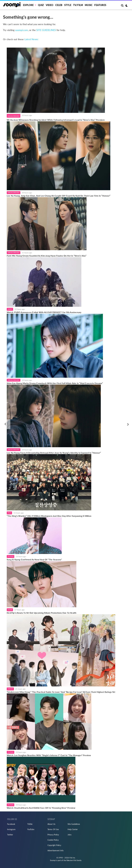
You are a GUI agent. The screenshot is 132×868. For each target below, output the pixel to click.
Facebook (11, 824)
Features (100, 5)
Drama (10, 689)
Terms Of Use (53, 829)
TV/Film (11, 556)
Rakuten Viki (71, 860)
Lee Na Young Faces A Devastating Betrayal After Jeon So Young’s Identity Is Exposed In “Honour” (54, 453)
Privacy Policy (53, 835)
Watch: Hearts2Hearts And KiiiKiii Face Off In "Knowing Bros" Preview (41, 808)
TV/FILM (78, 5)
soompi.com (22, 30)
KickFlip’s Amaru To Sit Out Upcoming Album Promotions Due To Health (42, 613)
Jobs (70, 835)
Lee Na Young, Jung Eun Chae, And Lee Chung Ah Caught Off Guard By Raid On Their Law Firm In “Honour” (59, 196)
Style (68, 5)
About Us (51, 824)
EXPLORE (28, 5)
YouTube (31, 829)
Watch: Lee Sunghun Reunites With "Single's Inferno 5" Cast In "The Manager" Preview (49, 755)
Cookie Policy (53, 840)
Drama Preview (14, 116)
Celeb (59, 5)
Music (89, 5)
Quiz (41, 5)
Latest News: (31, 39)
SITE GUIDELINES (46, 30)
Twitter (10, 835)
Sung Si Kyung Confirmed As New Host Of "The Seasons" (34, 559)
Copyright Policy (54, 845)
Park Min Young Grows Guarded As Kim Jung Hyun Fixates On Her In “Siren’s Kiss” (47, 256)
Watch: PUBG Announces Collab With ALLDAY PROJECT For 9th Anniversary (44, 312)
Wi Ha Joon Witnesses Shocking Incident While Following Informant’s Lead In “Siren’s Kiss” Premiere (56, 120)
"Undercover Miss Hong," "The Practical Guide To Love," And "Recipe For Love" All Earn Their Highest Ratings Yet (61, 692)
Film (9, 513)
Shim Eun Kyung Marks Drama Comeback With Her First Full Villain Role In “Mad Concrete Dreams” (55, 383)
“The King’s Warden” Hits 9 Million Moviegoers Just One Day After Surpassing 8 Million (49, 516)
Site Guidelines (74, 824)
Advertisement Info (56, 850)
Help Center (73, 829)
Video (50, 5)
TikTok (30, 824)
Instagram (11, 829)
